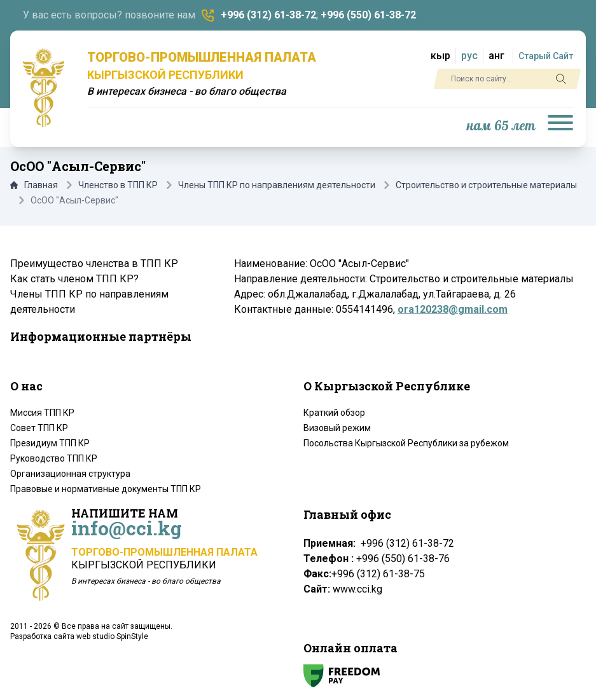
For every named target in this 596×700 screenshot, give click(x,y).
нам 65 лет (501, 126)
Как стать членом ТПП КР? (74, 279)
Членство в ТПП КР (118, 185)
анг (496, 56)
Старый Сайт (546, 56)
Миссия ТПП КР (42, 413)
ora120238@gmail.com (453, 309)
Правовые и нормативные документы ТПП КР (106, 489)
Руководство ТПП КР (54, 458)
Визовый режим (337, 428)
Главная (34, 185)
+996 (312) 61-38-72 (268, 15)
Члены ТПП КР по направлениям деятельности (277, 185)
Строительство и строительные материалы (486, 185)
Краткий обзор (334, 413)
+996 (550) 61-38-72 (368, 15)
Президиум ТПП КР (50, 443)
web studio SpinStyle (112, 636)
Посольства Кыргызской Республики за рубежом (406, 443)
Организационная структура (70, 474)
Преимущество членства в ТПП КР (94, 264)
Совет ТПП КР (39, 428)
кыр (440, 56)
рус (469, 56)
